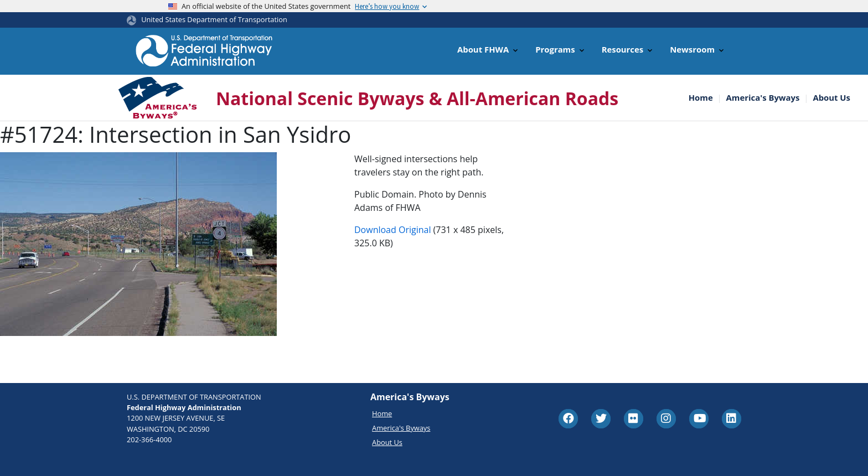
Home (701, 98)
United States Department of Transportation (214, 19)
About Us (831, 98)
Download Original (392, 230)
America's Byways (763, 98)
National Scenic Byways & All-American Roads (417, 98)
